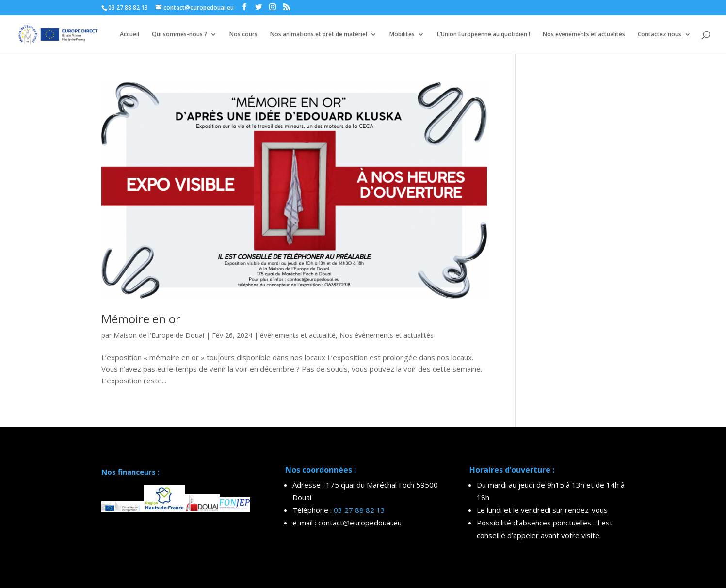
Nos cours (243, 35)
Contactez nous (660, 35)
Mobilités (402, 35)
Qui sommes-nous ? (179, 35)
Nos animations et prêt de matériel (319, 35)
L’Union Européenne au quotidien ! (484, 35)
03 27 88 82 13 (359, 510)
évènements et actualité (298, 335)
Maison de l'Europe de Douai (159, 335)
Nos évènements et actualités (584, 35)
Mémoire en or (141, 319)
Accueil (129, 35)
